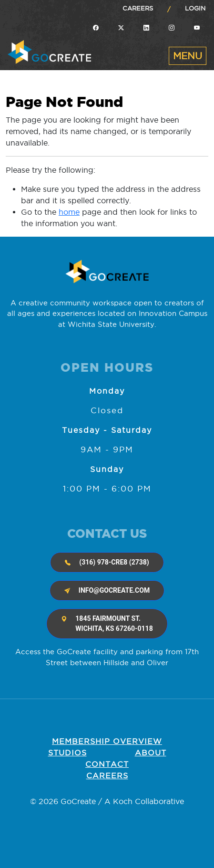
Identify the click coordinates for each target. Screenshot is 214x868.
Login (195, 8)
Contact (107, 764)
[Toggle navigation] (188, 56)
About (151, 753)
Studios (67, 753)
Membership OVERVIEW (107, 741)
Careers (138, 8)
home (69, 212)
